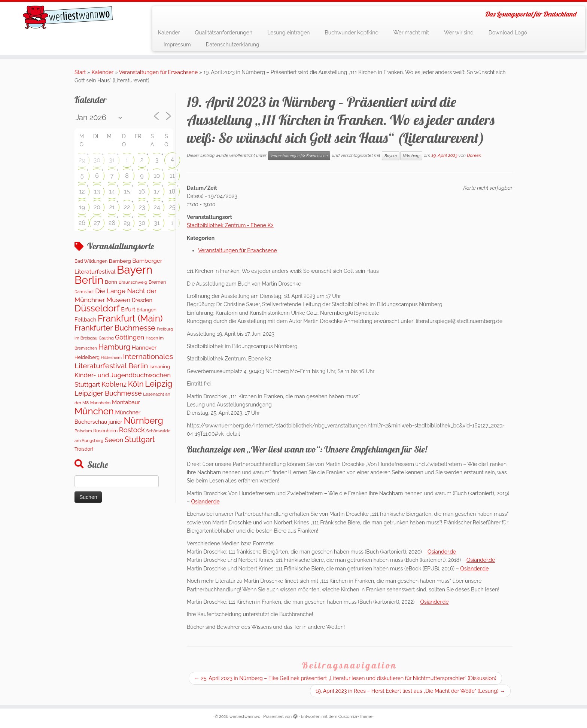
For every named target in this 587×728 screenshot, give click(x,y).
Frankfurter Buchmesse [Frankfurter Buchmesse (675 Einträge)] (115, 328)
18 (172, 191)
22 (127, 207)
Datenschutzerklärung (233, 45)
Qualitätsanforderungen (224, 33)
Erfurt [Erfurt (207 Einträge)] (128, 309)
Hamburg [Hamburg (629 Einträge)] (114, 347)
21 (112, 207)
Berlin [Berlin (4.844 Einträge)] (89, 280)
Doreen (474, 155)
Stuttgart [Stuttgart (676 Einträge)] (140, 439)
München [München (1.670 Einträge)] (94, 411)
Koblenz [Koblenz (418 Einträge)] (114, 384)
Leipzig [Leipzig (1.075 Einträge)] (159, 384)
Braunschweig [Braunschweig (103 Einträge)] (133, 282)
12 (82, 191)
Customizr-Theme (355, 717)
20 (97, 207)
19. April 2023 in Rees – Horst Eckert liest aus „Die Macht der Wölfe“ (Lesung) (410, 691)
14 (112, 191)
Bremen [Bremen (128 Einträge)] (157, 282)
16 (142, 191)
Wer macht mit (411, 33)
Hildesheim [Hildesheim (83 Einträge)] (111, 357)
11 (172, 176)
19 (82, 207)
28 (112, 223)
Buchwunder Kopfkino (352, 33)
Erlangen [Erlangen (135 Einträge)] (147, 310)
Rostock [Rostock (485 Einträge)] (132, 430)
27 (97, 223)
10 (157, 176)
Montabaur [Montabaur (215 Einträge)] (126, 402)
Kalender (169, 33)
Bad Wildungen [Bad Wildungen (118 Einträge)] (91, 261)
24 (157, 207)
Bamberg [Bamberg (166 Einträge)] (120, 261)
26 (82, 223)
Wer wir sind (459, 33)
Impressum (177, 45)
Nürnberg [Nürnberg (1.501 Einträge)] (143, 421)
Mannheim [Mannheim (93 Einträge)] (101, 403)
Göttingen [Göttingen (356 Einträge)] (130, 337)
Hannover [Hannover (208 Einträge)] (144, 348)
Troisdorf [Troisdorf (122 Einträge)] (84, 449)
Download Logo (508, 33)
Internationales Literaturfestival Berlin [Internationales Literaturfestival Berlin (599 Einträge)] (124, 361)
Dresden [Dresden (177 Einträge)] (142, 300)
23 (142, 207)
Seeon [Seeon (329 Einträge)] (114, 440)
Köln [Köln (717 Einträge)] (136, 384)
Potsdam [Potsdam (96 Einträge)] (83, 431)
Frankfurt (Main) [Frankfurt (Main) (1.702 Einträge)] (130, 318)
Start (80, 72)
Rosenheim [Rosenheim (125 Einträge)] (105, 431)
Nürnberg (411, 156)
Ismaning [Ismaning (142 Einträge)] (160, 367)
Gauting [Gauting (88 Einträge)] (106, 338)
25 (172, 207)
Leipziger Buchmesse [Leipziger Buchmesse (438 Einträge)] (108, 393)
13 (97, 191)
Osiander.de (206, 502)
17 (157, 191)
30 (97, 160)
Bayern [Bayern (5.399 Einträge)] (135, 270)
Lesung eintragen (288, 33)
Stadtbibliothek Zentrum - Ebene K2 (230, 225)
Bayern (391, 156)
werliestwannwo (245, 717)
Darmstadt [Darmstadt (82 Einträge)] (84, 292)
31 (112, 160)
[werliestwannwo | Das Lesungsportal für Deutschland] (68, 17)
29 (82, 160)
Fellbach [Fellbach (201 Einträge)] (85, 319)
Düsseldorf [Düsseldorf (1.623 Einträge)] (97, 308)
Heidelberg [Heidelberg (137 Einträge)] (87, 357)
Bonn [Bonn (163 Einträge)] (111, 282)
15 (127, 191)
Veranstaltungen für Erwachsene (159, 72)
